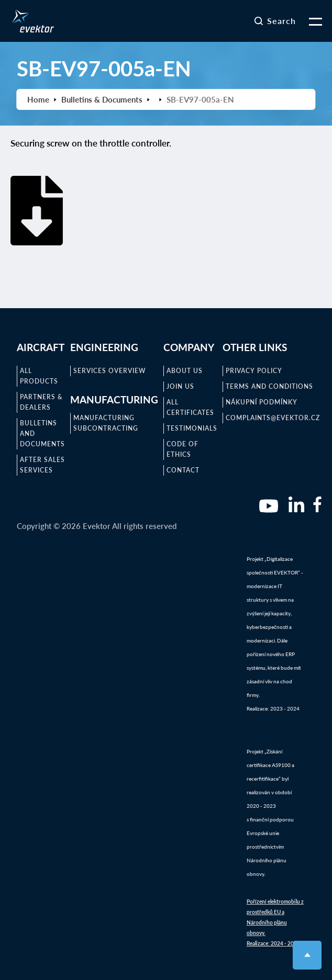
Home (38, 99)
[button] (309, 21)
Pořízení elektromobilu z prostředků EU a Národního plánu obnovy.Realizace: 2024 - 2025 (275, 922)
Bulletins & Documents (102, 99)
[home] (30, 21)
